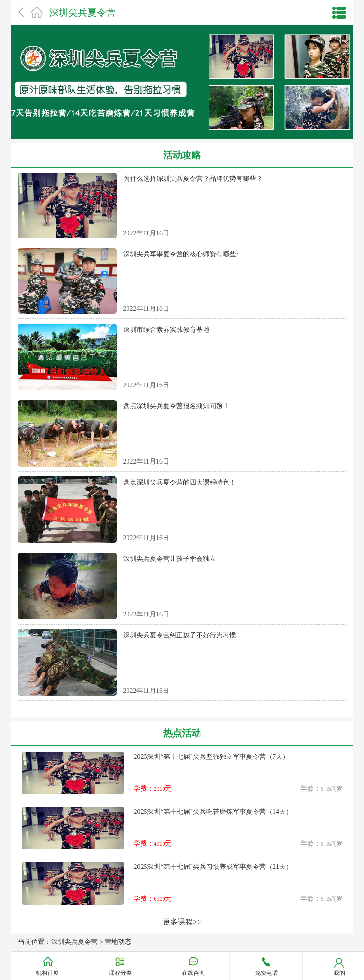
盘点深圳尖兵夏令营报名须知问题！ (176, 406)
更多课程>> (182, 922)
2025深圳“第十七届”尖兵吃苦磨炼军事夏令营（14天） (213, 812)
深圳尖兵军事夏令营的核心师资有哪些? (181, 254)
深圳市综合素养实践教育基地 (166, 330)
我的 (339, 973)
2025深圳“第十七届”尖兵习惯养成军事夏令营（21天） (213, 867)
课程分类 (120, 973)
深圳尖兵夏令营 (82, 12)
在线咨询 (193, 973)
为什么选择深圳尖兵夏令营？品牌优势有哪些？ (193, 179)
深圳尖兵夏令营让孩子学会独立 (170, 559)
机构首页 (47, 973)
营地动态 (118, 942)
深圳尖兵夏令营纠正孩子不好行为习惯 (180, 635)
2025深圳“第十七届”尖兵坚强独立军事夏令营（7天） (211, 757)
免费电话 (266, 973)
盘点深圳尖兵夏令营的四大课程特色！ (180, 482)
